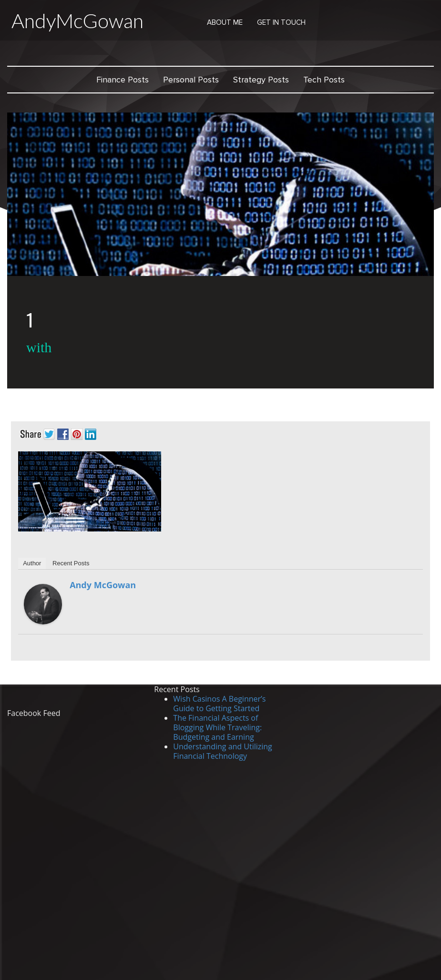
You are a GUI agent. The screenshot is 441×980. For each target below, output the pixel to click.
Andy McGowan (103, 585)
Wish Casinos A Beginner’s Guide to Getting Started (219, 704)
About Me (225, 22)
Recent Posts (71, 563)
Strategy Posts (261, 80)
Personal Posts (191, 80)
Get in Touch (281, 22)
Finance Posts (123, 80)
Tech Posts (324, 80)
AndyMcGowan (77, 20)
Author (32, 563)
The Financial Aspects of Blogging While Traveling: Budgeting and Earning (217, 727)
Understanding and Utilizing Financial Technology (222, 751)
